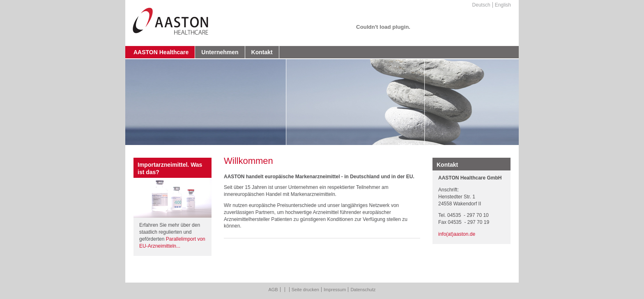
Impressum (335, 290)
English (503, 5)
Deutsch (481, 5)
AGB (273, 290)
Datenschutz (363, 290)
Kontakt (262, 52)
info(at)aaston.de (457, 234)
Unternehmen (220, 52)
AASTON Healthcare (161, 52)
